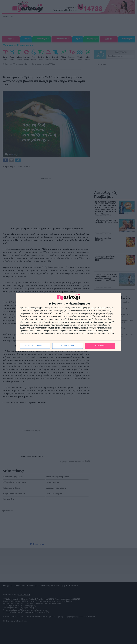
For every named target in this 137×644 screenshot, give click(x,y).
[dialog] (68, 322)
